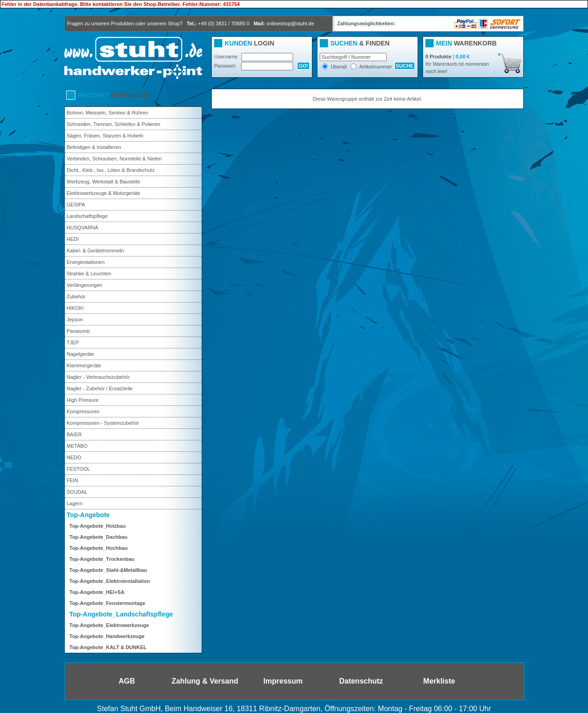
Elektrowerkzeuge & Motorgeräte (103, 193)
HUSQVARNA (82, 228)
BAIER (74, 434)
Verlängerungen (85, 285)
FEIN (72, 480)
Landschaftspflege (87, 216)
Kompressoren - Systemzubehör (103, 423)
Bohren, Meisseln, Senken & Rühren (107, 113)
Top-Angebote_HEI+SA (97, 592)
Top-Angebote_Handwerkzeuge (107, 636)
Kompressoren (83, 411)
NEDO (74, 457)
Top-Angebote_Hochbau (99, 548)
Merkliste (439, 681)
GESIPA (76, 205)
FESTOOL (78, 469)
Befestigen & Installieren (94, 147)
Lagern (74, 503)
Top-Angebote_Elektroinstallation (110, 581)
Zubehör (76, 297)
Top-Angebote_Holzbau (98, 526)
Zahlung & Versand (205, 681)
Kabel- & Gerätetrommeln (95, 251)
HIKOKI (75, 308)
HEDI (73, 239)
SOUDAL (77, 492)
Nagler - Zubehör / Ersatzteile (100, 388)
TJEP (73, 342)
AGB (127, 681)
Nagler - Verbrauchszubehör (98, 377)
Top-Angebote (88, 515)
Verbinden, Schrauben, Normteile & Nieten (114, 159)
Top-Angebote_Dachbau (98, 537)
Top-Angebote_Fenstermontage (107, 603)
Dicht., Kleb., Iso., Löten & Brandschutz (110, 170)
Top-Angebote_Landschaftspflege (121, 614)
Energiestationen (86, 262)
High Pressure (83, 400)
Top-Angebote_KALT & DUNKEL (108, 647)
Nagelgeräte (80, 354)
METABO (77, 446)
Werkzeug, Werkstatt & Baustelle (103, 182)
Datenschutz (361, 681)
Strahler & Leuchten (89, 274)
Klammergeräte (84, 365)
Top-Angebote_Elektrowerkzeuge (109, 625)
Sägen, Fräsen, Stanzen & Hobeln (105, 136)
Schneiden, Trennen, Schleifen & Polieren (113, 124)
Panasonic (78, 331)
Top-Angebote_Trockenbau (102, 559)
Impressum (283, 681)
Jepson (75, 319)
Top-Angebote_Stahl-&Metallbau (108, 570)
